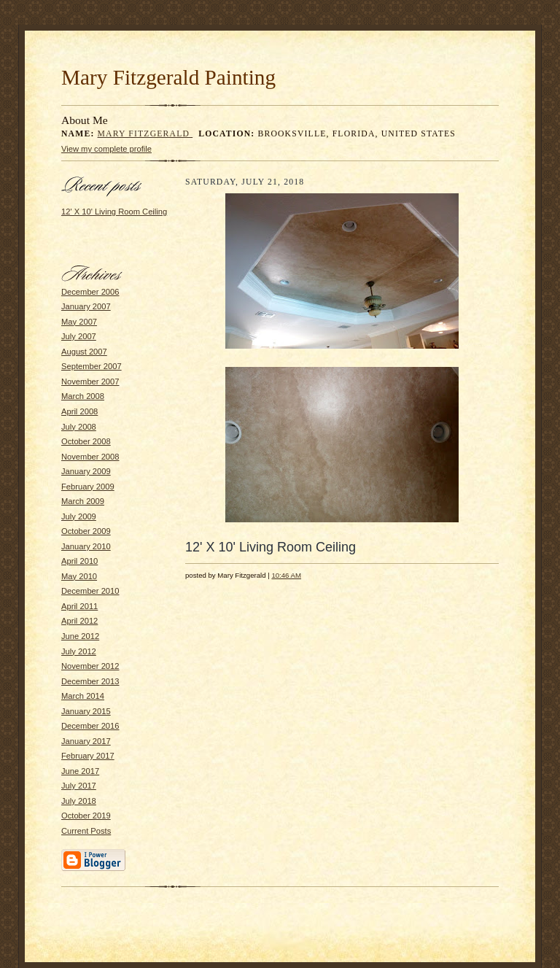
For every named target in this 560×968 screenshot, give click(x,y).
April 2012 (79, 621)
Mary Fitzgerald (145, 134)
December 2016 (90, 726)
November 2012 (90, 666)
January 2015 (86, 711)
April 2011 (79, 606)
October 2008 (86, 441)
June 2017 (80, 771)
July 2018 (79, 801)
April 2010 (79, 561)
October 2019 (86, 816)
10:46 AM (286, 575)
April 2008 (79, 411)
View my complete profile (106, 149)
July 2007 (79, 336)
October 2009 (86, 531)
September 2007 (92, 366)
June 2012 (80, 636)
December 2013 (90, 681)
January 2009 (86, 471)
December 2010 (90, 591)
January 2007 (86, 306)
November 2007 (90, 382)
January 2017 (86, 741)
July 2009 (79, 516)
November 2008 (90, 457)
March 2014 (83, 696)
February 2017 (88, 756)
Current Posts (86, 831)
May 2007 (79, 322)
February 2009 (88, 487)
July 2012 (79, 651)
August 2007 (84, 352)
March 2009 (83, 501)
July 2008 (79, 427)
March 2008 (83, 396)
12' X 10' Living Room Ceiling (114, 212)
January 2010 (86, 546)
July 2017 (79, 786)
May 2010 (79, 576)
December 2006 (90, 292)
